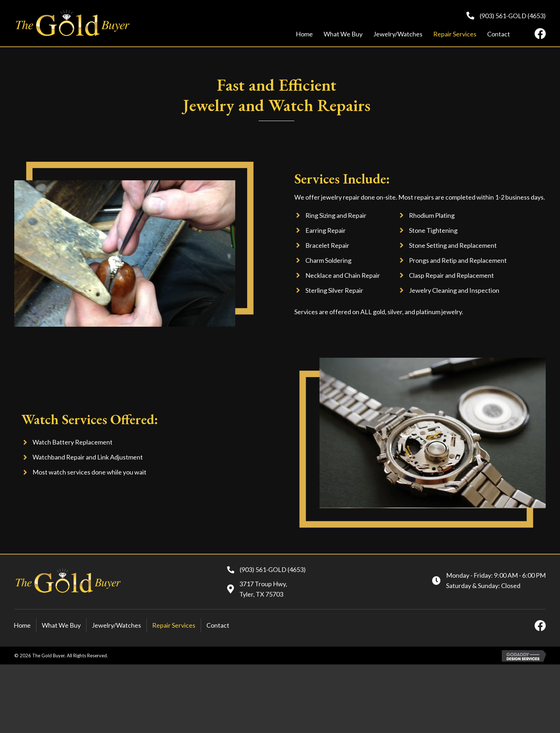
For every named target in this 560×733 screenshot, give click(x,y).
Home (22, 625)
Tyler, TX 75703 (261, 594)
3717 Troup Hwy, (263, 584)
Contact (218, 625)
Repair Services (174, 625)
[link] (304, 34)
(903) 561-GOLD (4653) (513, 16)
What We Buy (61, 625)
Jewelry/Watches (116, 625)
